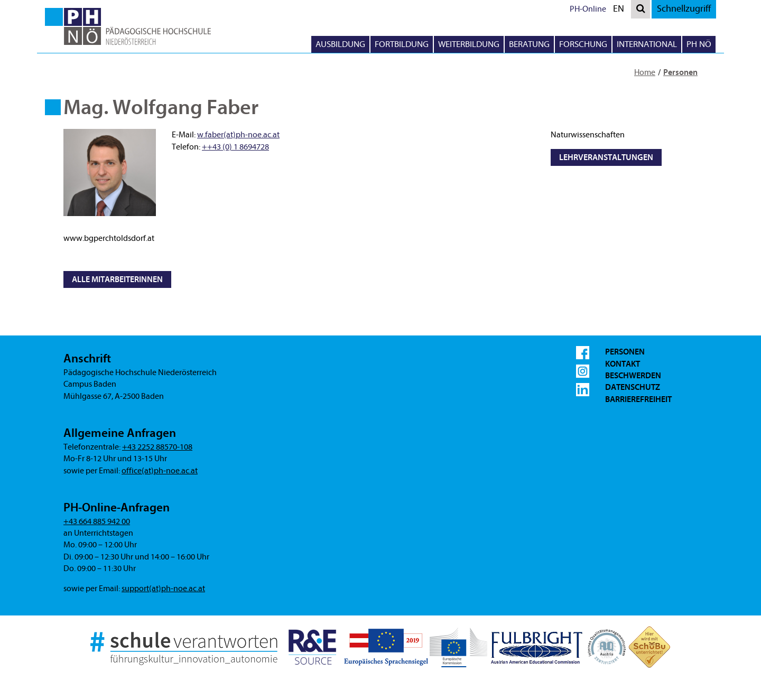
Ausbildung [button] (340, 44)
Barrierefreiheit (638, 399)
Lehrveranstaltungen (606, 157)
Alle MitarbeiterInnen (117, 279)
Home (645, 72)
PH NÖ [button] (699, 44)
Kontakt (623, 364)
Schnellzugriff (684, 9)
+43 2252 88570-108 (157, 447)
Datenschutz (633, 387)
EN (621, 10)
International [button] (647, 44)
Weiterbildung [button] (469, 44)
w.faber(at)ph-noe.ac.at (238, 135)
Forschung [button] (583, 44)
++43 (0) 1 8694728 (235, 147)
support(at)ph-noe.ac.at (163, 589)
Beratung (529, 44)
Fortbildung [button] (402, 44)
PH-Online (588, 9)
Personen (680, 72)
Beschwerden (633, 376)
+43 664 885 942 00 (97, 521)
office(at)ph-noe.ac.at (160, 471)
